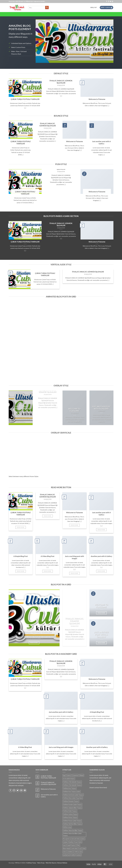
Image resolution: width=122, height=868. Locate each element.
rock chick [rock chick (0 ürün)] (74, 848)
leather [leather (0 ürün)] (71, 842)
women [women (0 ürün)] (79, 855)
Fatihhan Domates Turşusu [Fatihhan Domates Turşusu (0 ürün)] (71, 801)
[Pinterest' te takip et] (25, 790)
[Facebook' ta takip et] (107, 1)
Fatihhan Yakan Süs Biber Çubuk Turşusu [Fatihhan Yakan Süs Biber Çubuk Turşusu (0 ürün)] (72, 834)
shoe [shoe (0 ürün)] (84, 848)
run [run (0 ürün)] (80, 848)
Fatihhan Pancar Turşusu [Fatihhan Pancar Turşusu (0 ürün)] (70, 817)
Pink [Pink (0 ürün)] (78, 845)
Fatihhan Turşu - (32, 863)
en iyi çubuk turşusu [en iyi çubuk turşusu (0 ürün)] (69, 779)
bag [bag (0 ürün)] (64, 775)
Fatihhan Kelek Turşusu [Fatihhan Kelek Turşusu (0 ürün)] (70, 811)
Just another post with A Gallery (101, 143)
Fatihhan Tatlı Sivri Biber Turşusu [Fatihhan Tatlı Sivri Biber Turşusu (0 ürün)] (72, 824)
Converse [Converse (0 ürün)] (75, 775)
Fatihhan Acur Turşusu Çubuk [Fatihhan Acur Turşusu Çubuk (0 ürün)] (72, 791)
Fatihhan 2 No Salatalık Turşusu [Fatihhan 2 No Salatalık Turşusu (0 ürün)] (72, 782)
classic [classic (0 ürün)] (69, 775)
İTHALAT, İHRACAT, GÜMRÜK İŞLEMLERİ (61, 82)
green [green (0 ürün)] (68, 839)
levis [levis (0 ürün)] (80, 842)
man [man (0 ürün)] (64, 845)
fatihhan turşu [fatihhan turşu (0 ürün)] (67, 827)
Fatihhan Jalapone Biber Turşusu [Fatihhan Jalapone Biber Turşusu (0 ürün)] (72, 808)
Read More (21, 527)
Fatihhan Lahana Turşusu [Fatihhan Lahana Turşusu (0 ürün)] (70, 814)
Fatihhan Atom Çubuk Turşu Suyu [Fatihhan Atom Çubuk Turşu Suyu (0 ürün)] (73, 798)
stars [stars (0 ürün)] (65, 852)
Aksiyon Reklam (62, 863)
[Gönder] (47, 8)
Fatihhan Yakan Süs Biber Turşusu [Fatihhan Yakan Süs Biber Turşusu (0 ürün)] (73, 830)
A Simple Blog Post (21, 556)
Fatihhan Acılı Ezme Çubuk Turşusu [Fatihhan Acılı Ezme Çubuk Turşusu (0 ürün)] (73, 795)
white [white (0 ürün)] (73, 855)
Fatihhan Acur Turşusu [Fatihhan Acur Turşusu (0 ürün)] (70, 788)
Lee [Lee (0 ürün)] (76, 842)
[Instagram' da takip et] (109, 1)
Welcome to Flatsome (97, 99)
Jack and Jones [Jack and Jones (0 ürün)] (76, 839)
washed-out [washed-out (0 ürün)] (67, 855)
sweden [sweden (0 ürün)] (70, 852)
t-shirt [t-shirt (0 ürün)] (76, 852)
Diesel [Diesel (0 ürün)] (82, 775)
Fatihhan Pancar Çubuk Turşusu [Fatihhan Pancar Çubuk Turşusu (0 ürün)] (72, 821)
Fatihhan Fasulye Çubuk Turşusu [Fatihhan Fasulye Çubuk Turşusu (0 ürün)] (72, 804)
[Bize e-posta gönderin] (112, 1)
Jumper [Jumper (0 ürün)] (65, 842)
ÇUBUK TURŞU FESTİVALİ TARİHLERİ (25, 99)
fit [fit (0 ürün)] (64, 839)
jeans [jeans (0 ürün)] (83, 839)
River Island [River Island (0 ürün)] (66, 848)
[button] (93, 7)
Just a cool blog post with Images (74, 557)
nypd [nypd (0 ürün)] (69, 845)
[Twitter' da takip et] (111, 1)
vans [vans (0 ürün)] (81, 852)
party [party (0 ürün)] (74, 845)
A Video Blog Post (48, 556)
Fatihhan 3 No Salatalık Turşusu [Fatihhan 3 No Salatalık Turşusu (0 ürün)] (72, 785)
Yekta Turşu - (41, 863)
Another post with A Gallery (101, 556)
